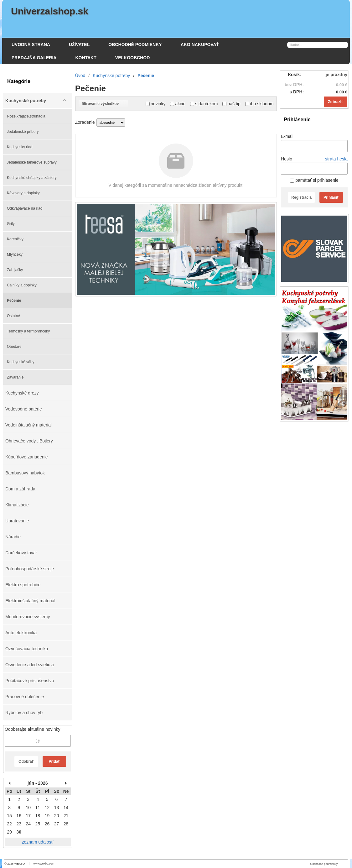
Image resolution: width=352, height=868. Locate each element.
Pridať (54, 761)
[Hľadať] (344, 44)
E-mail (287, 136)
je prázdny (336, 75)
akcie (178, 104)
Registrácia (301, 197)
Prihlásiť (331, 197)
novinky (155, 104)
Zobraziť (335, 102)
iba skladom (259, 104)
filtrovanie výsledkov (103, 104)
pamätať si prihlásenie (314, 180)
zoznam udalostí (38, 842)
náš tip (231, 104)
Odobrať (26, 761)
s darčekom (204, 104)
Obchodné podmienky (324, 864)
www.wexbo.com (44, 864)
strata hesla (336, 159)
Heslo (287, 159)
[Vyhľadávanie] (318, 45)
